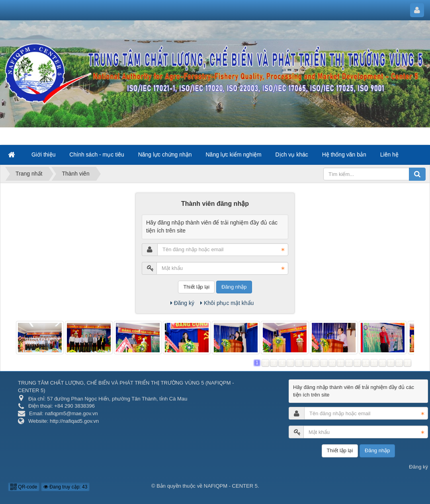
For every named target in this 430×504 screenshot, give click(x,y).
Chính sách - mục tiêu (97, 154)
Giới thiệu (44, 154)
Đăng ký (182, 303)
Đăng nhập (234, 287)
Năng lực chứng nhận (165, 154)
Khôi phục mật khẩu (227, 303)
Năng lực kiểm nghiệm (234, 154)
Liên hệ (389, 154)
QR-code (24, 487)
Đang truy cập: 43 (65, 487)
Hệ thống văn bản (344, 154)
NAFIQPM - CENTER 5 (231, 486)
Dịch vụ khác (292, 154)
